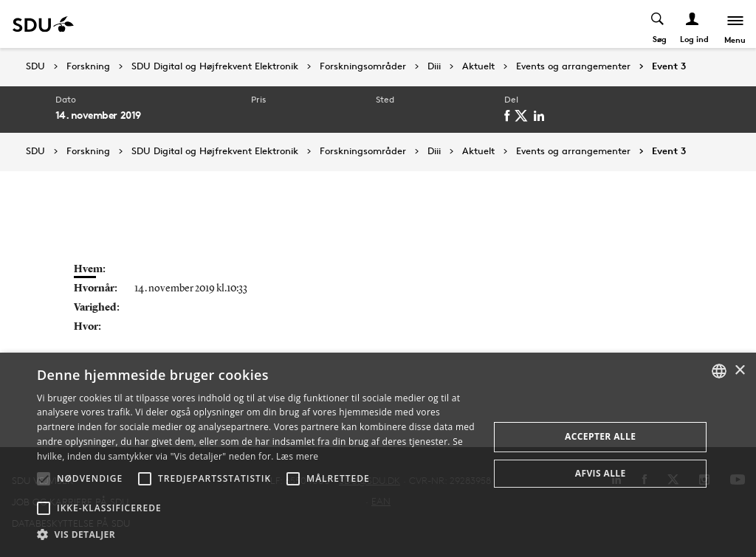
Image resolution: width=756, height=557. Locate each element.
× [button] (739, 371)
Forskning (88, 66)
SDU (35, 66)
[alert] (378, 455)
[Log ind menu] (691, 24)
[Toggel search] (656, 24)
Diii (434, 66)
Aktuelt (478, 66)
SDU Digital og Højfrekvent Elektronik (215, 66)
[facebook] (512, 116)
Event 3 (669, 66)
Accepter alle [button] (600, 436)
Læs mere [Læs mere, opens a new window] (297, 456)
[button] (44, 479)
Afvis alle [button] (601, 473)
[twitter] (526, 116)
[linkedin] (543, 116)
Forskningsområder (363, 66)
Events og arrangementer (573, 66)
